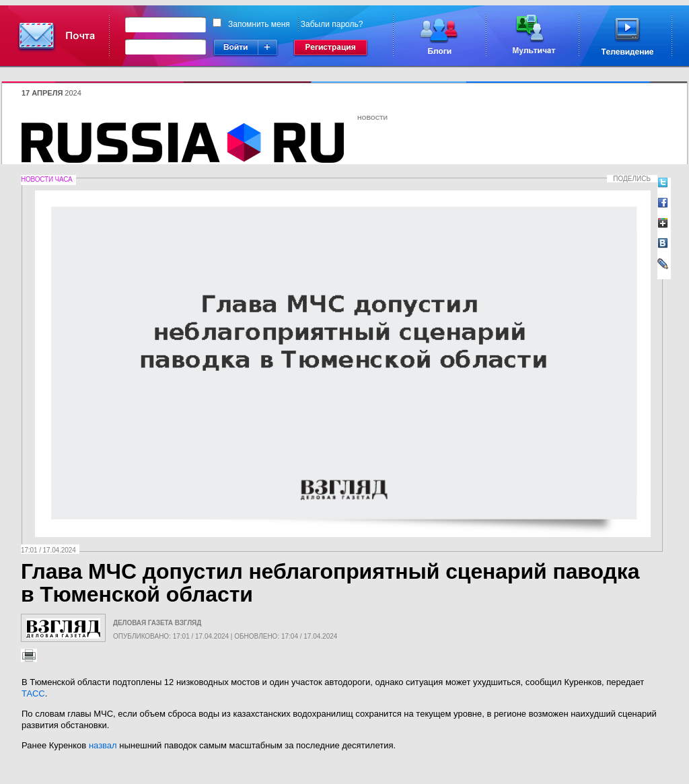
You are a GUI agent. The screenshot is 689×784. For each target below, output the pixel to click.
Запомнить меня (259, 24)
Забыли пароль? (332, 24)
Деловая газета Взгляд (157, 623)
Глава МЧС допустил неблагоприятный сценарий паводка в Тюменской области (330, 583)
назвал (103, 745)
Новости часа (46, 179)
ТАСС (33, 693)
